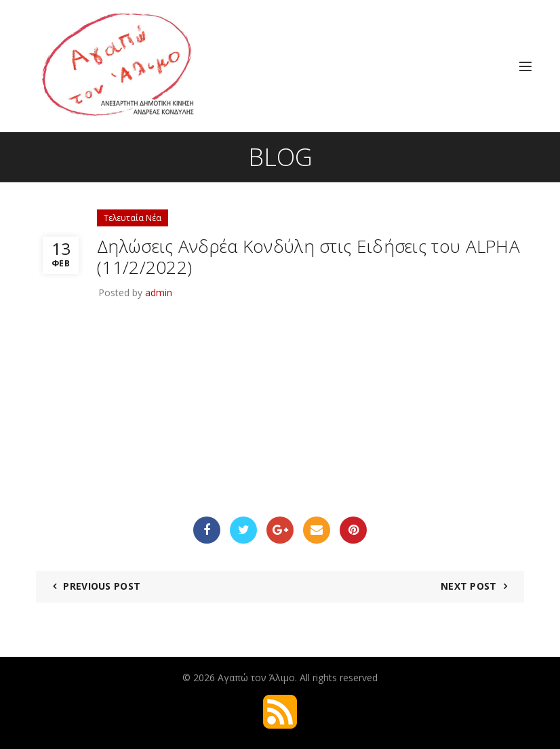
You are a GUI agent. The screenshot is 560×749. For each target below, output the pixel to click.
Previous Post (102, 586)
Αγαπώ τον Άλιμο (256, 677)
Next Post (469, 586)
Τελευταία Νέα (133, 218)
